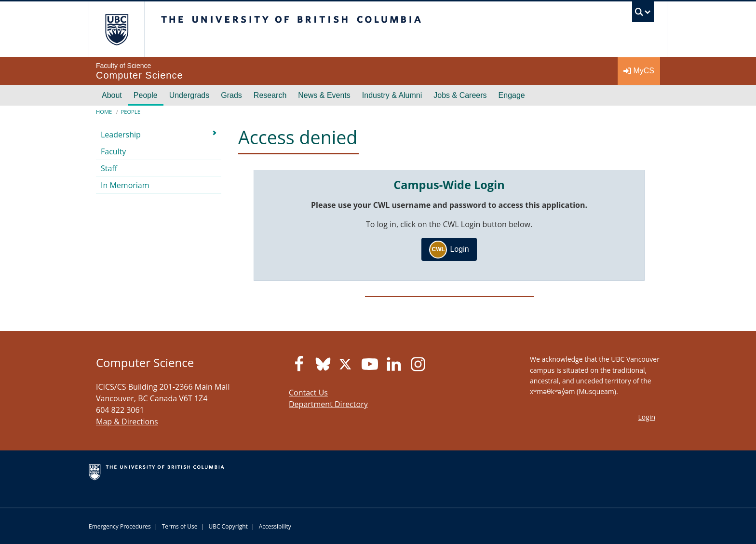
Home (104, 112)
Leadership (121, 135)
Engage (512, 95)
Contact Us (308, 393)
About (112, 95)
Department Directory (328, 404)
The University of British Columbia (116, 29)
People (146, 95)
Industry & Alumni (392, 95)
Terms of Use (180, 526)
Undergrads (189, 95)
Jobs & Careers (460, 95)
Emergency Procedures (120, 526)
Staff (109, 168)
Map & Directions (127, 422)
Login (449, 250)
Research (270, 95)
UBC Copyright (228, 526)
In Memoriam (125, 185)
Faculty (113, 151)
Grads (231, 95)
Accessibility (275, 526)
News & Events (324, 95)
